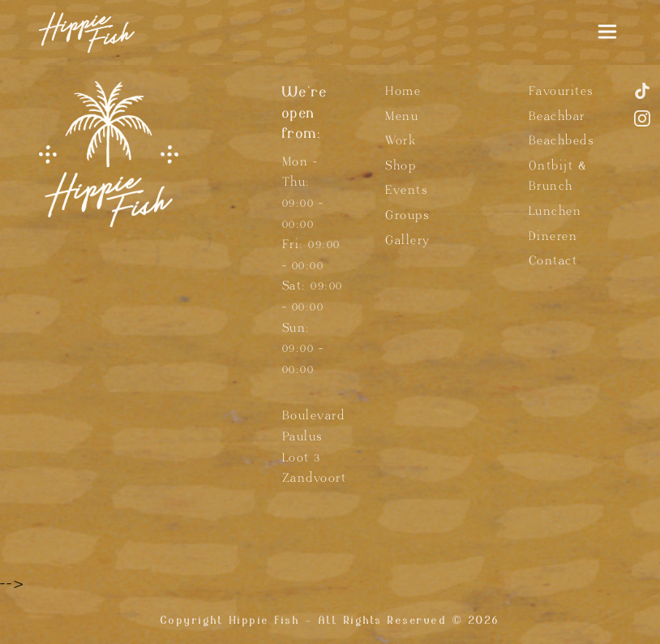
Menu (402, 116)
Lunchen (555, 211)
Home (403, 91)
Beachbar (557, 116)
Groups (407, 215)
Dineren (553, 236)
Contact (553, 261)
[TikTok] (642, 98)
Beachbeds (561, 141)
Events (406, 190)
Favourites (561, 91)
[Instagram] (642, 125)
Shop (401, 166)
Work (401, 141)
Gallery (408, 240)
